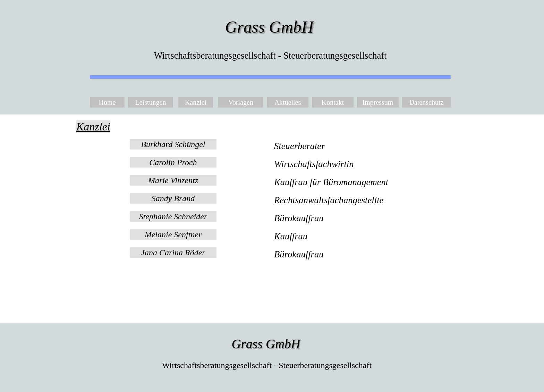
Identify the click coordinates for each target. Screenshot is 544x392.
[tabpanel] (272, 127)
